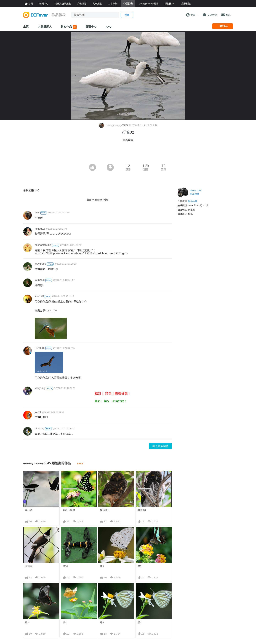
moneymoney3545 (114, 125)
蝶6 (65, 622)
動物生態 (193, 201)
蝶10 (65, 566)
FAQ (109, 27)
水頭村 (29, 566)
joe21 (38, 412)
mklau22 (40, 229)
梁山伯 (29, 510)
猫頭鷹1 (104, 510)
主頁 (26, 27)
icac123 (39, 296)
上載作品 (223, 26)
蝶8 (139, 566)
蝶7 (27, 622)
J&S (37, 212)
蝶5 (102, 589)
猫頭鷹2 (142, 510)
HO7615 (40, 348)
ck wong (40, 428)
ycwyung (40, 388)
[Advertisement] (128, 154)
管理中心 (91, 27)
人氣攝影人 (45, 27)
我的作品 (69, 27)
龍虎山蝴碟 (69, 510)
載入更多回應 (160, 446)
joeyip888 (40, 264)
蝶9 (102, 566)
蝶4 (139, 589)
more (80, 463)
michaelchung (43, 245)
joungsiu (40, 280)
